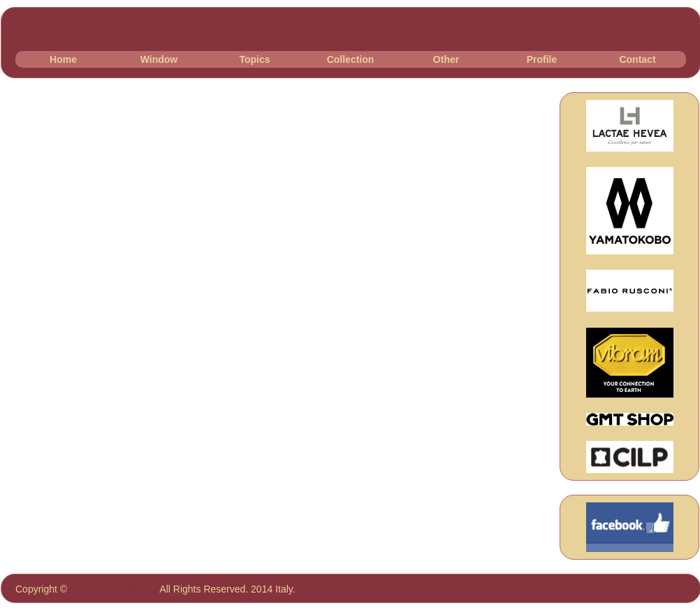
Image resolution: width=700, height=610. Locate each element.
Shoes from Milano (201, 29)
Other (446, 59)
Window (159, 59)
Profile (542, 59)
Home (63, 59)
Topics (254, 59)
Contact (637, 59)
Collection (351, 59)
